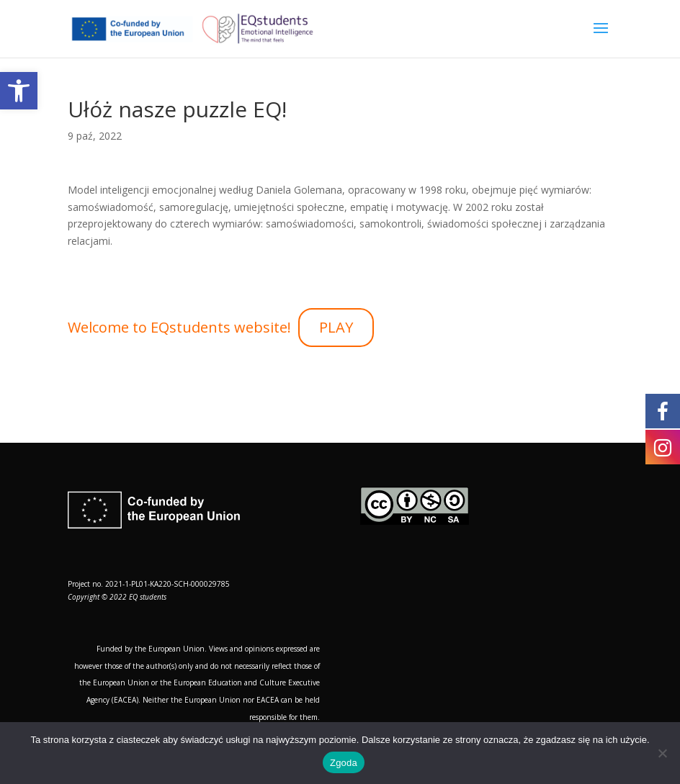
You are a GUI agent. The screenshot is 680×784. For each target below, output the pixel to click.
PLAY (336, 327)
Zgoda (344, 763)
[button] (19, 91)
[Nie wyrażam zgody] (662, 753)
